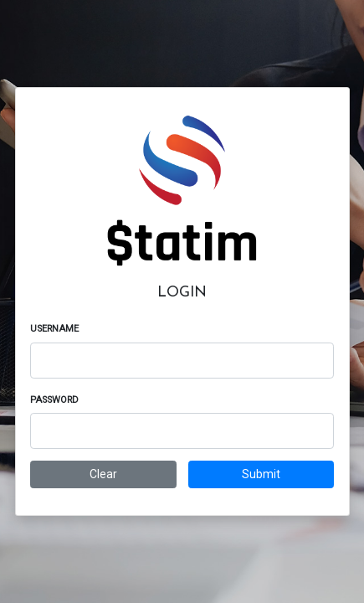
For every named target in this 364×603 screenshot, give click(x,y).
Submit (261, 474)
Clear (103, 474)
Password (54, 400)
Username (54, 329)
